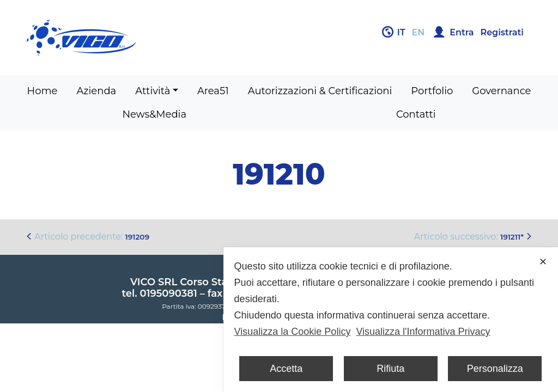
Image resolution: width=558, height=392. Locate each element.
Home (43, 91)
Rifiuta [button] (390, 369)
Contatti (416, 114)
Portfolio (432, 91)
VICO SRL (154, 282)
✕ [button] (543, 262)
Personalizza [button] (495, 369)
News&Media (154, 114)
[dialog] (391, 320)
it (401, 32)
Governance (501, 91)
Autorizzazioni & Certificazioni (320, 91)
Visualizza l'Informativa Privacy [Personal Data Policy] (423, 332)
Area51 (213, 91)
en (418, 32)
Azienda (96, 91)
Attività (153, 91)
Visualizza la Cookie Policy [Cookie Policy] (293, 332)
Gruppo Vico (148, 38)
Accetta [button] (286, 369)
